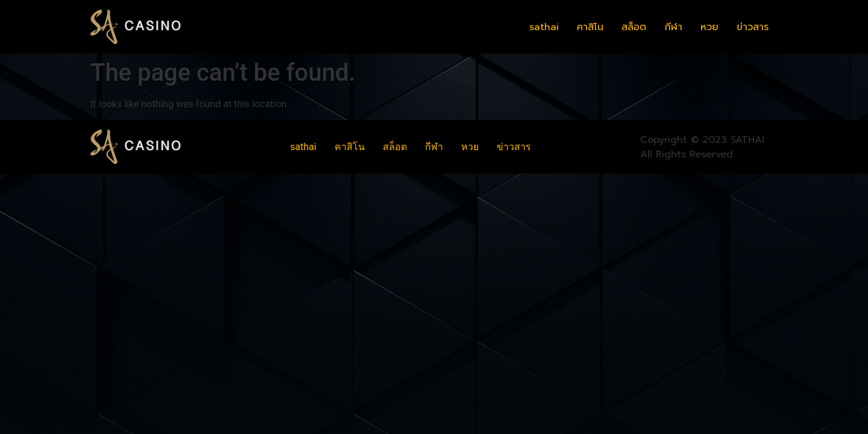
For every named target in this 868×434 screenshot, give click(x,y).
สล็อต (634, 27)
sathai (544, 27)
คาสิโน (590, 27)
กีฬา (673, 27)
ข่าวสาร (753, 27)
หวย (709, 27)
